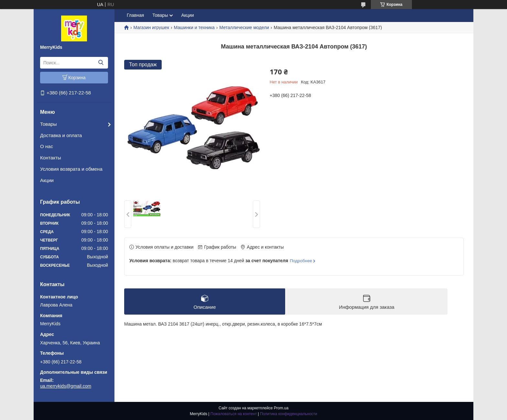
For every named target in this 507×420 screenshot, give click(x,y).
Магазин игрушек (151, 27)
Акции (47, 180)
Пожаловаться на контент (234, 414)
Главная (135, 15)
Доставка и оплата (61, 135)
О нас (47, 146)
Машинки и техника (194, 27)
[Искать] (101, 63)
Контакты (51, 158)
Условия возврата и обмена (71, 169)
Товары (49, 124)
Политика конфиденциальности (289, 414)
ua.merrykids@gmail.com (66, 386)
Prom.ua (281, 408)
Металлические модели (244, 27)
